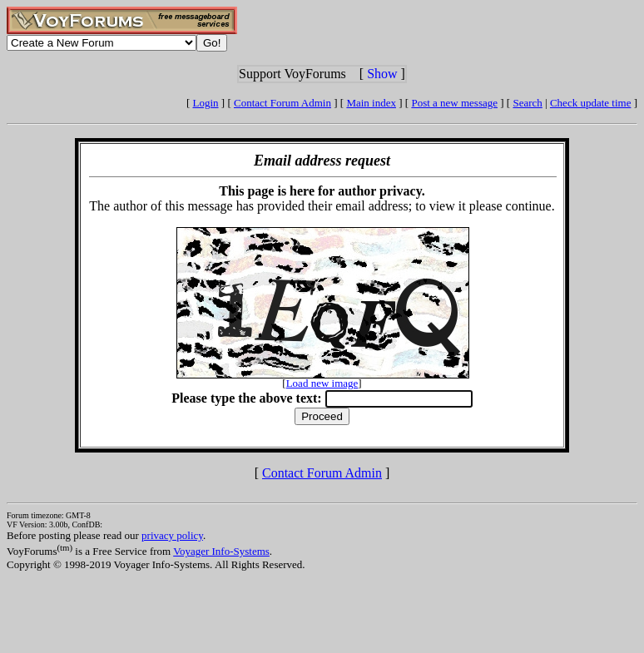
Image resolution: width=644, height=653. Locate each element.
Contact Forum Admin (282, 103)
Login (206, 103)
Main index (371, 103)
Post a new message (454, 103)
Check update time (590, 103)
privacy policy (172, 535)
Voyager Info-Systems (221, 551)
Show (382, 74)
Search (527, 103)
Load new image (322, 383)
